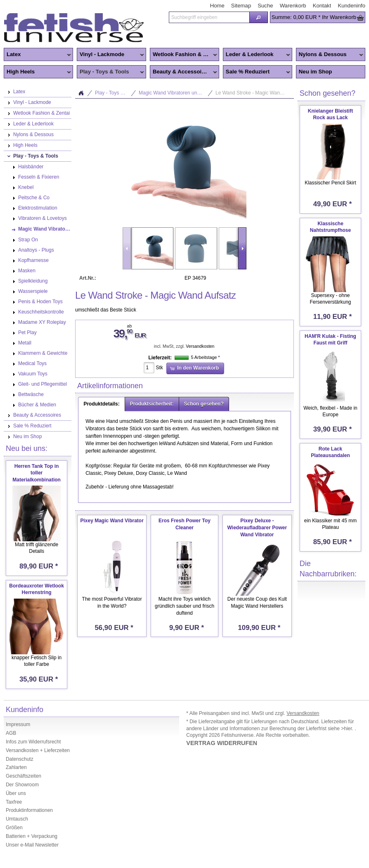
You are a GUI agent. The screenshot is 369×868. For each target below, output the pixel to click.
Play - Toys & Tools (110, 72)
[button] (259, 17)
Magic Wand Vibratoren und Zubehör (176, 93)
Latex (37, 55)
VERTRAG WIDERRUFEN (222, 743)
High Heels (37, 72)
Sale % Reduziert (257, 72)
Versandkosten (200, 346)
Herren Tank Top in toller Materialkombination (37, 473)
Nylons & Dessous (330, 55)
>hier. (348, 729)
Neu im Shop (316, 72)
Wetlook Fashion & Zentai (184, 55)
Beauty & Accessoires (183, 72)
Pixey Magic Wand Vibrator (112, 521)
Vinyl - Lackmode (110, 55)
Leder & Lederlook (257, 55)
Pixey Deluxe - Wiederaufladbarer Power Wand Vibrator (257, 528)
